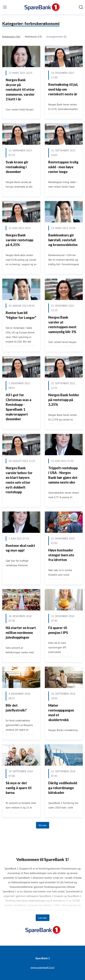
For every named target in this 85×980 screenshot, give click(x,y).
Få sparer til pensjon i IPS (58, 630)
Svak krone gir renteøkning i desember (17, 167)
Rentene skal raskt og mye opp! (20, 548)
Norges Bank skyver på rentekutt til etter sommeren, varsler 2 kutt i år (20, 89)
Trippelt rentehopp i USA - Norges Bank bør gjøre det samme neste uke (63, 475)
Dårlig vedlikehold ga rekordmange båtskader (63, 788)
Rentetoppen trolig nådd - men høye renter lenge (63, 167)
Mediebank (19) (33, 37)
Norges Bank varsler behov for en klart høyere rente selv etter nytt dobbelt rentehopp (19, 480)
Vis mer (43, 825)
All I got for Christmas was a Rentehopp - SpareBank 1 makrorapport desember (18, 407)
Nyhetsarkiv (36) (11, 37)
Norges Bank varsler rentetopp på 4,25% (19, 240)
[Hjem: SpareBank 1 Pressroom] (42, 7)
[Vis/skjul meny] (5, 7)
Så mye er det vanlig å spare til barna (19, 788)
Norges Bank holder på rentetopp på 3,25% (64, 400)
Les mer (43, 918)
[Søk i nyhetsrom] (81, 7)
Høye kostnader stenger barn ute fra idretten (61, 555)
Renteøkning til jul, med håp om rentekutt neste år (63, 89)
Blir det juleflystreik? (16, 708)
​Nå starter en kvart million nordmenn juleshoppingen (21, 632)
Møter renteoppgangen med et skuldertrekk (61, 713)
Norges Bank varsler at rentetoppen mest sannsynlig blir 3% (62, 324)
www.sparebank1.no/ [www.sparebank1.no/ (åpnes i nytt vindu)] (43, 967)
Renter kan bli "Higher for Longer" (21, 315)
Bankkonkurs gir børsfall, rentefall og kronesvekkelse (63, 240)
